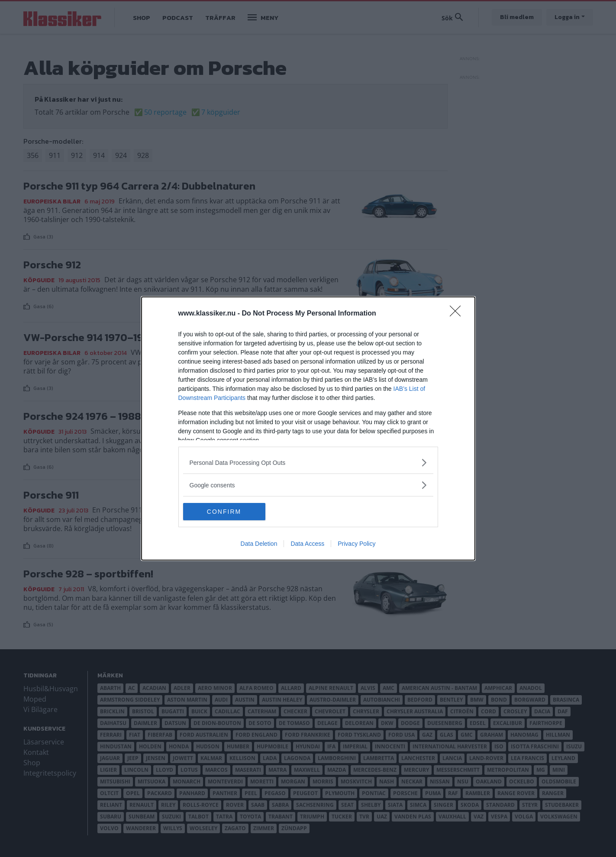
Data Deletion (259, 544)
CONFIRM (224, 512)
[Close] (458, 314)
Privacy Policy (356, 544)
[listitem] (308, 462)
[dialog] (308, 428)
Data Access (307, 544)
